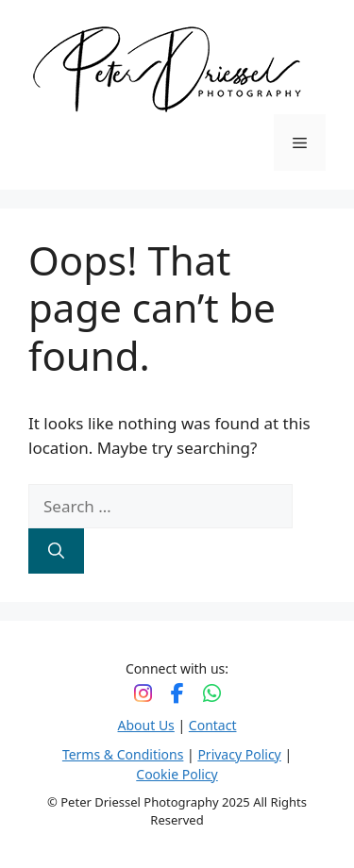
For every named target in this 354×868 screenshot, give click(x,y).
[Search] (56, 551)
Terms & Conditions (123, 754)
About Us (146, 725)
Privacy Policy (239, 754)
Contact (213, 725)
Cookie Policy (177, 774)
